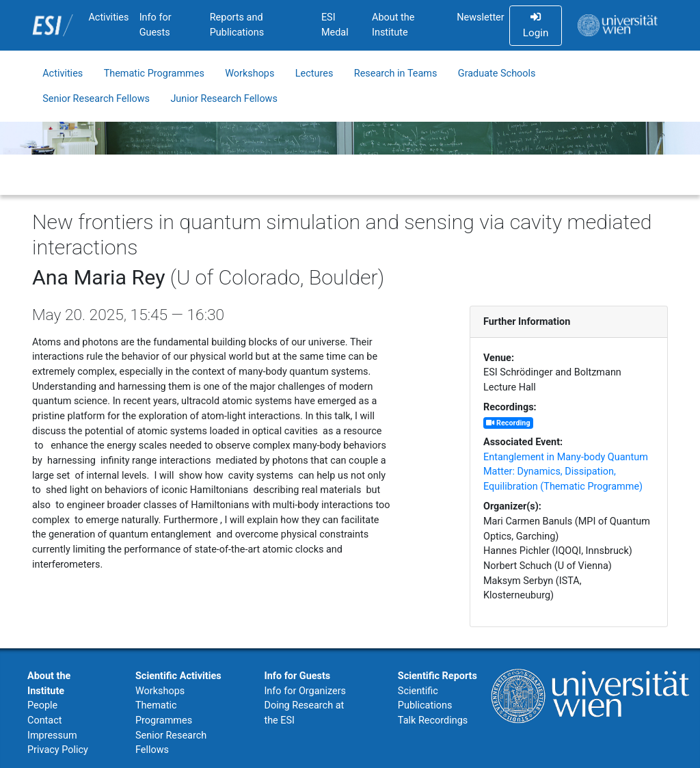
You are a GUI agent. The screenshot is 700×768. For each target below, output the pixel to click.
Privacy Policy (58, 750)
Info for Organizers (305, 691)
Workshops (250, 74)
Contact (44, 720)
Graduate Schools (497, 74)
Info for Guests (156, 25)
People (42, 705)
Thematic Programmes (154, 74)
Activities (108, 17)
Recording (508, 423)
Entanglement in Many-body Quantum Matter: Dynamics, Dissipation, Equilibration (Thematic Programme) (566, 472)
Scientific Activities (178, 676)
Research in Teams (396, 74)
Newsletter (480, 17)
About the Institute (393, 25)
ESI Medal (335, 25)
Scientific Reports (437, 676)
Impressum (52, 736)
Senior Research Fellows (96, 99)
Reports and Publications (237, 25)
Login (536, 25)
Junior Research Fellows (224, 99)
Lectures (314, 74)
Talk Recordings (433, 720)
